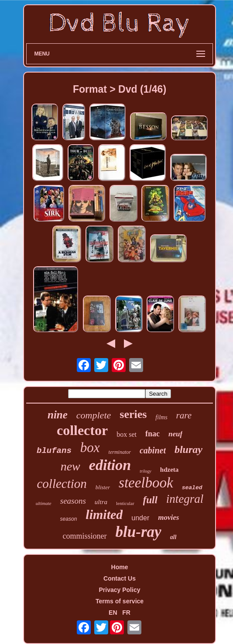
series (133, 414)
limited (104, 514)
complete (94, 415)
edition (110, 465)
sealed (192, 488)
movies (168, 517)
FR (126, 613)
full (150, 500)
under (140, 518)
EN (113, 613)
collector (82, 430)
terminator (120, 452)
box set (127, 434)
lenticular (125, 503)
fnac (152, 434)
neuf (175, 434)
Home (120, 567)
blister (103, 487)
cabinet (153, 450)
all (173, 537)
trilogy (146, 471)
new (70, 466)
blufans (54, 451)
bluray (188, 449)
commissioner (85, 536)
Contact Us (120, 578)
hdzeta (170, 470)
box (90, 447)
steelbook (146, 483)
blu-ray (139, 532)
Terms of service (120, 601)
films (161, 417)
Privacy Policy (120, 590)
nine (58, 415)
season (69, 519)
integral (185, 499)
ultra (101, 502)
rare (184, 415)
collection (62, 484)
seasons (73, 501)
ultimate (44, 503)
